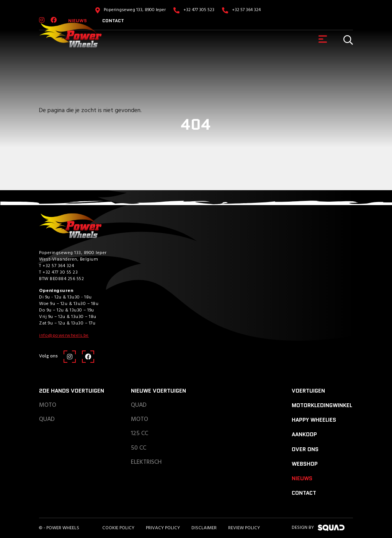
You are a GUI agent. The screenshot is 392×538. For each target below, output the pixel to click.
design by (318, 528)
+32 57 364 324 (246, 10)
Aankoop (304, 434)
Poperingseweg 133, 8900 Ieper (135, 10)
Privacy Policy (163, 528)
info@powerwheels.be (64, 336)
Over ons (305, 449)
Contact (113, 20)
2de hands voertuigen (72, 391)
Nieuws (302, 478)
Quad (47, 419)
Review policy (244, 528)
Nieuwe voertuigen (158, 391)
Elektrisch (146, 462)
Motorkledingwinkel (322, 405)
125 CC (140, 434)
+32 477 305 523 (199, 10)
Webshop (305, 464)
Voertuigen (308, 391)
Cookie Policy (118, 528)
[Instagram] (70, 357)
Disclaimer (204, 528)
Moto (48, 405)
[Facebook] (88, 357)
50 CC (139, 448)
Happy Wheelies (314, 420)
